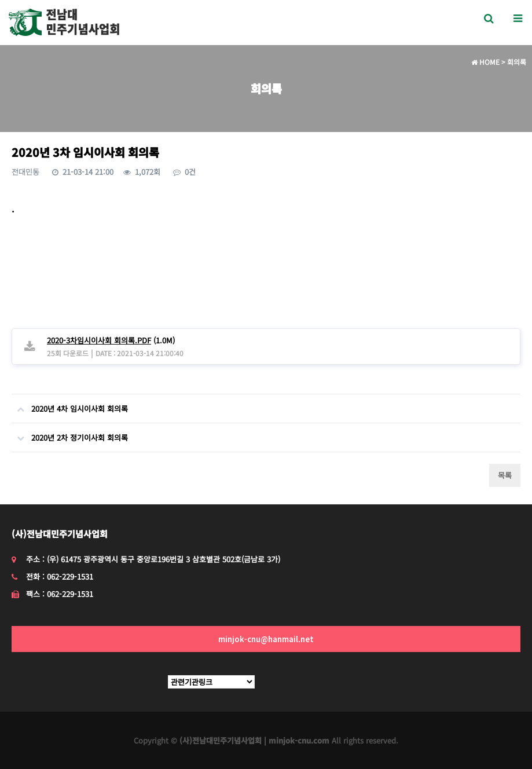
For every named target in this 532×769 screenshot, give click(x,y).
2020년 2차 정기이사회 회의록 (70, 433)
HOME (485, 62)
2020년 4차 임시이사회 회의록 (70, 404)
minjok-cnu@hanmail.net (266, 639)
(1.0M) (111, 340)
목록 (505, 475)
